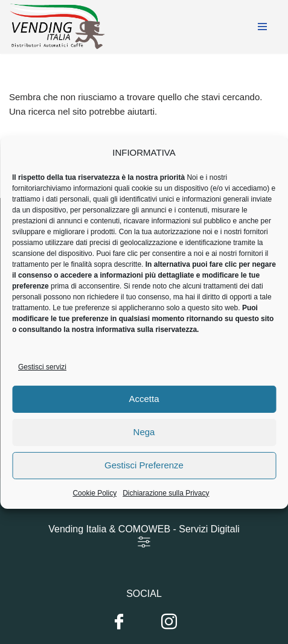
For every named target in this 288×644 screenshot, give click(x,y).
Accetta (144, 406)
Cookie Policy (94, 501)
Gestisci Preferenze (144, 473)
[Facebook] (119, 622)
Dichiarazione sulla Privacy (166, 501)
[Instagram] (169, 622)
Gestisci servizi (42, 375)
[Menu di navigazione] (262, 27)
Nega (144, 440)
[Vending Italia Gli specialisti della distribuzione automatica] (60, 27)
